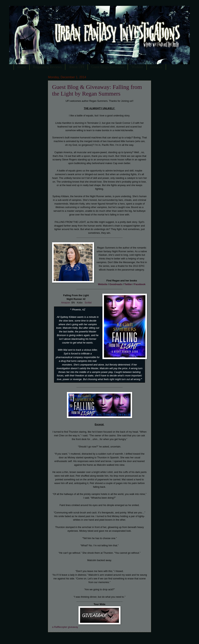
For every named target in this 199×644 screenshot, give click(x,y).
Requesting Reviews (47, 67)
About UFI (76, 67)
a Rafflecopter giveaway (65, 627)
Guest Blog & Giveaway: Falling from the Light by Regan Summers (97, 90)
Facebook (140, 284)
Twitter (128, 284)
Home (22, 67)
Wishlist (137, 67)
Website (103, 284)
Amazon (66, 303)
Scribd (88, 303)
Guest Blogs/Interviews (108, 67)
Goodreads (116, 284)
